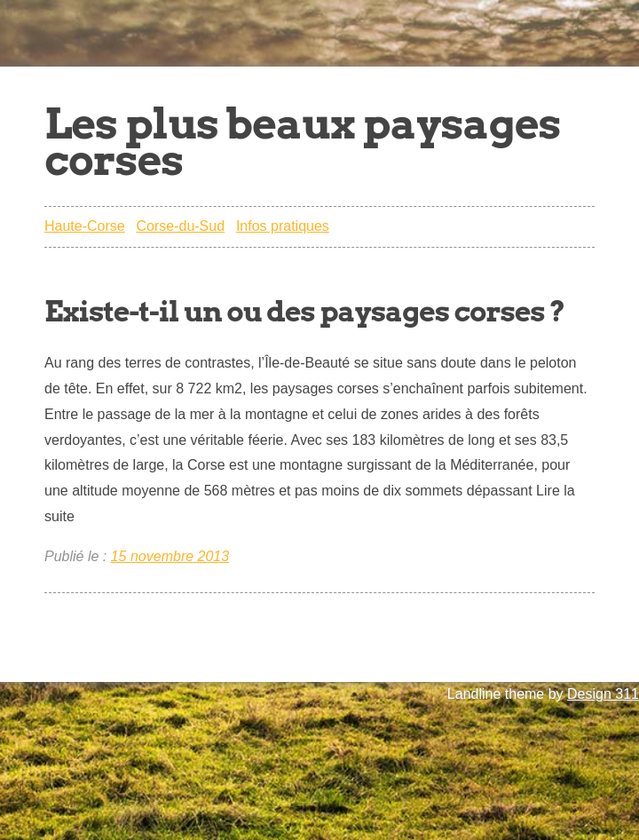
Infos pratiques (283, 226)
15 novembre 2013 (170, 556)
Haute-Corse (85, 226)
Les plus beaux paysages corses (303, 142)
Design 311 (603, 694)
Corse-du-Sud (180, 226)
